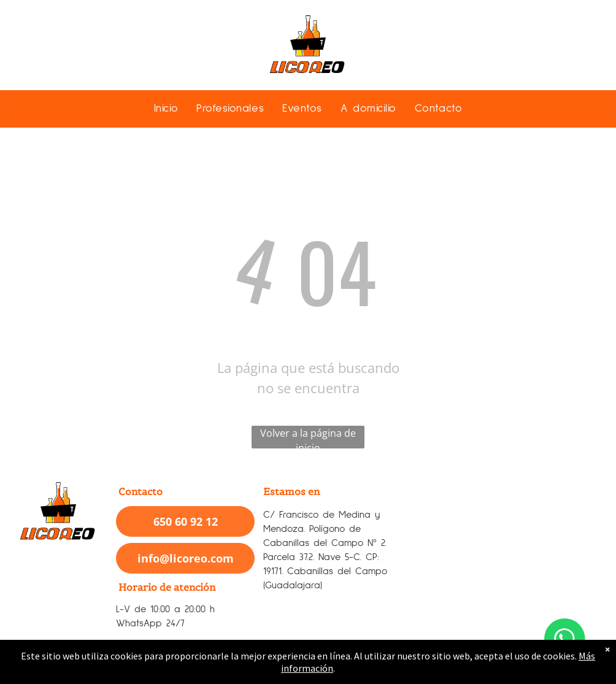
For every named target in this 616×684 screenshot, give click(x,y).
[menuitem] (166, 108)
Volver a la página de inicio (308, 437)
